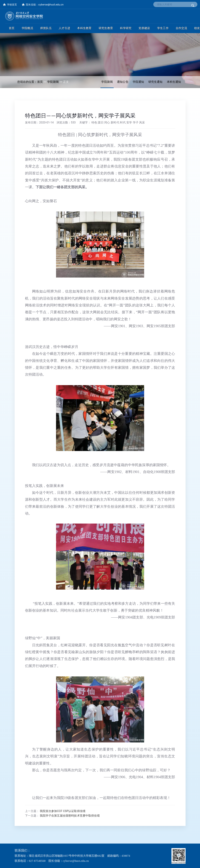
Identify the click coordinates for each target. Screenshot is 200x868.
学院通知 (138, 82)
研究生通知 (156, 82)
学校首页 (12, 5)
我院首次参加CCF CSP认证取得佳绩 (63, 811)
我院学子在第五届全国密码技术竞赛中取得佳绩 (70, 816)
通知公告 (123, 82)
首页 (40, 82)
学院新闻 (107, 82)
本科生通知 (174, 82)
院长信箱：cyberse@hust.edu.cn (45, 5)
